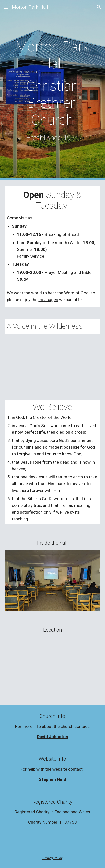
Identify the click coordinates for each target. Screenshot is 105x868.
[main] (52, 90)
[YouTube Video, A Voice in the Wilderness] (52, 361)
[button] (6, 7)
